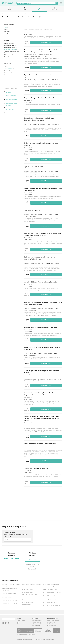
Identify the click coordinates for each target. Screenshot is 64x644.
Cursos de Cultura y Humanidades (32, 584)
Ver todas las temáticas (22, 624)
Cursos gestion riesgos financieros (11, 96)
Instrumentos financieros (10, 49)
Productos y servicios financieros (12, 51)
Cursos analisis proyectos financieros (12, 100)
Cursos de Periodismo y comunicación (49, 596)
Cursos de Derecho (27, 590)
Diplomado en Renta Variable (34, 167)
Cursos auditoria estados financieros (12, 104)
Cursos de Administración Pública (11, 584)
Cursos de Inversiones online (12, 112)
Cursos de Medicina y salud (50, 590)
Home (3, 14)
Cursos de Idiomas (27, 600)
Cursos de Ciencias (7, 598)
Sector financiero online (21, 14)
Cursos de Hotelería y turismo (30, 597)
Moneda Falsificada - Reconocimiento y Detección (40, 282)
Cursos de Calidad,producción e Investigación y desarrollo (11, 594)
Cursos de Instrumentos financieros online (11, 109)
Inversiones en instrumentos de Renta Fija (38, 30)
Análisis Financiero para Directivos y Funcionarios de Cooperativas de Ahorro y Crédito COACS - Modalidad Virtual (41, 419)
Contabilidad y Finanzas (10, 47)
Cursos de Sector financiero (50, 600)
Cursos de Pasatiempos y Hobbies (52, 592)
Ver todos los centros (52, 625)
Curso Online (11, 14)
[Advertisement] (43, 508)
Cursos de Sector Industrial (50, 603)
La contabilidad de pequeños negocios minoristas (40, 327)
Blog (18, 622)
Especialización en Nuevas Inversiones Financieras (41, 75)
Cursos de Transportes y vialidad (51, 605)
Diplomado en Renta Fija (32, 210)
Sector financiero (8, 43)
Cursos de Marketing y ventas (51, 584)
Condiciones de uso (36, 622)
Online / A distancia (9, 69)
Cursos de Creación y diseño (10, 603)
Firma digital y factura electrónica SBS (37, 468)
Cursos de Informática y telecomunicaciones (29, 603)
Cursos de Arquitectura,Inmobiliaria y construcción (9, 589)
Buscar (57, 3)
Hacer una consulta (11, 558)
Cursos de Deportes (28, 587)
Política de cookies (36, 625)
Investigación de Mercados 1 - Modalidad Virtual (40, 444)
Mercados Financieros (9, 45)
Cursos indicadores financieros (10, 92)
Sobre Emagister (21, 621)
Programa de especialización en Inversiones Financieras (42, 98)
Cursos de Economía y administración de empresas (30, 593)
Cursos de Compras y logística (10, 601)
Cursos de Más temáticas (49, 587)
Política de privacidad (37, 624)
